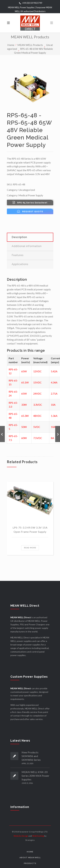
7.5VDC (38, 438)
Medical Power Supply (31, 195)
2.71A (54, 393)
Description (19, 237)
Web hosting (38, 836)
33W (24, 405)
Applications (20, 264)
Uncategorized (27, 190)
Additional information (27, 246)
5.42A (54, 371)
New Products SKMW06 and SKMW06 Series (31, 756)
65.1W (25, 382)
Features (18, 255)
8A (52, 438)
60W (24, 438)
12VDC (37, 371)
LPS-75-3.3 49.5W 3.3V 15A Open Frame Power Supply (30, 530)
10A (53, 405)
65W (24, 371)
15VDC (37, 382)
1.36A (54, 416)
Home (11, 45)
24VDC (37, 393)
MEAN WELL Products (30, 45)
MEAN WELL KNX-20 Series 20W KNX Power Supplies (35, 776)
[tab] (30, 237)
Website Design (21, 836)
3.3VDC (38, 405)
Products (30, 863)
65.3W (25, 416)
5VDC (37, 427)
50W (24, 427)
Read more (30, 548)
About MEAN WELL (30, 857)
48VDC (37, 416)
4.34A (54, 382)
